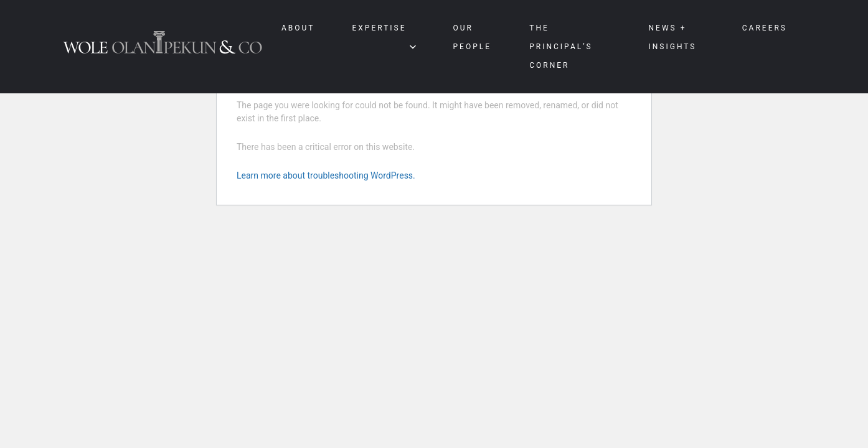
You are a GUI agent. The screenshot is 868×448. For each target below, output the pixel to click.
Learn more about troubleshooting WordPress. (326, 175)
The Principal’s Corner (561, 47)
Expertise (380, 28)
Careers (765, 28)
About (298, 28)
